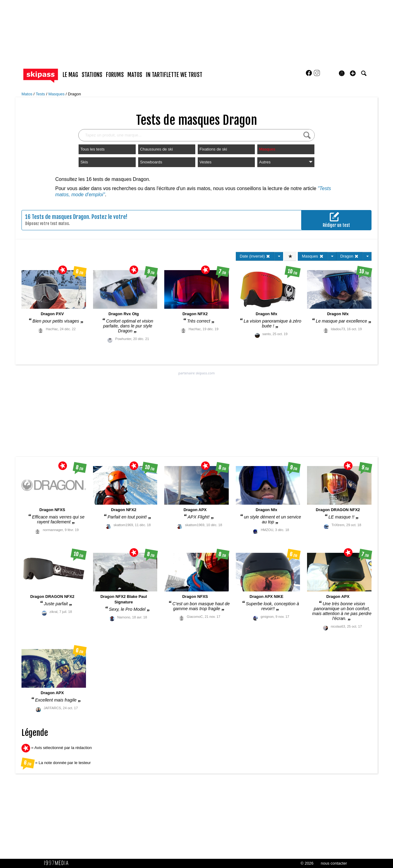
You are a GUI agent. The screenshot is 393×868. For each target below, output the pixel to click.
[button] (353, 73)
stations (92, 75)
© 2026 (307, 863)
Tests (41, 94)
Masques (57, 94)
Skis (84, 162)
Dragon (74, 94)
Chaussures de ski (156, 149)
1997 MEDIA (58, 863)
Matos (27, 94)
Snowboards (151, 162)
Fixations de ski (213, 149)
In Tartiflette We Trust (174, 75)
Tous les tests (93, 149)
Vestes (206, 162)
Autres (286, 162)
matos (135, 75)
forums (115, 75)
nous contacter (334, 863)
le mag (70, 75)
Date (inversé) (255, 256)
